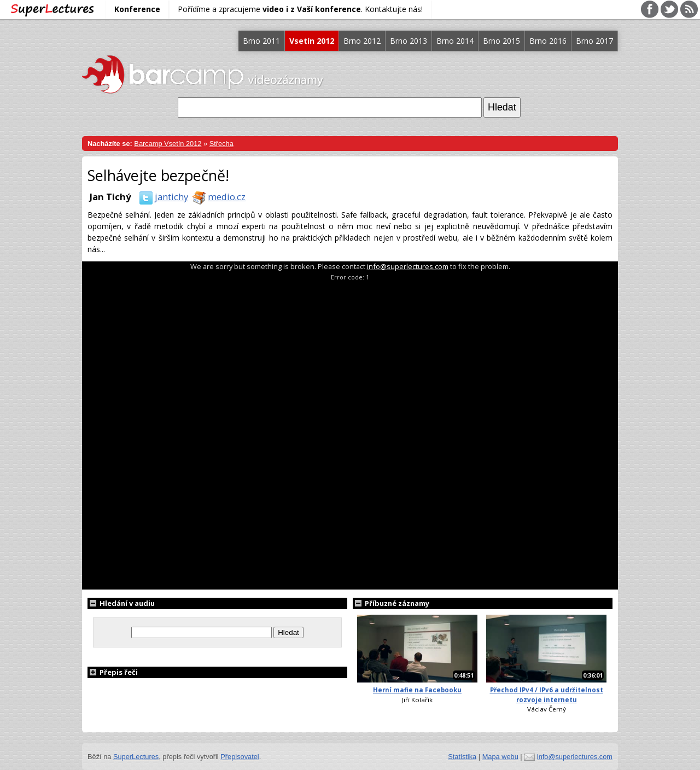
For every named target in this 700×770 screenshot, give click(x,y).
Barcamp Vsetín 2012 (168, 144)
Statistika (462, 757)
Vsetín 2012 (312, 41)
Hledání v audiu (121, 603)
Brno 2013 (409, 41)
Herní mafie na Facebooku (417, 690)
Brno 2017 (594, 41)
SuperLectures (136, 757)
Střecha (221, 144)
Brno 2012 (362, 41)
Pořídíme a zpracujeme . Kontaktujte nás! (300, 9)
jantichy (162, 197)
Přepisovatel (240, 757)
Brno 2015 (501, 41)
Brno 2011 (261, 41)
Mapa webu (500, 757)
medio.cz (217, 197)
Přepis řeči (113, 672)
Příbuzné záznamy (391, 603)
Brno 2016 (548, 41)
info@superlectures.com (408, 266)
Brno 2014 (455, 41)
